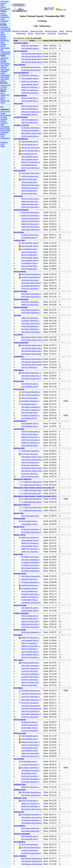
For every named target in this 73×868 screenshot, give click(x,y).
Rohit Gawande (20, 720)
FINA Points (52, 33)
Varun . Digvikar (20, 856)
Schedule (4, 15)
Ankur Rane (18, 103)
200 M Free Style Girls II (30, 212)
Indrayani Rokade (21, 307)
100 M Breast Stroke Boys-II (32, 817)
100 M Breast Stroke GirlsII (31, 348)
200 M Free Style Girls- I (30, 199)
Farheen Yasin (19, 240)
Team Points (5, 69)
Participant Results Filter (5, 28)
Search (3, 7)
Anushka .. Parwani (21, 125)
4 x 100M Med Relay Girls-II (32, 510)
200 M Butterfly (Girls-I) (30, 246)
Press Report (5, 9)
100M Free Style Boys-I (30, 93)
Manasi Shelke (19, 518)
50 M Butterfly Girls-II (29, 404)
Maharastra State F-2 (22, 505)
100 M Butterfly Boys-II (30, 141)
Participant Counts (4, 22)
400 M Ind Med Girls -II (30, 98)
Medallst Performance (5, 63)
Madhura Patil (19, 448)
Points (62, 31)
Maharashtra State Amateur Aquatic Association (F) (34, 488)
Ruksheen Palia (20, 733)
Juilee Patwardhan (21, 343)
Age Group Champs (4, 66)
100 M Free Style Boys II (30, 151)
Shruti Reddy (19, 759)
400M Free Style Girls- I (30, 176)
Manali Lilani (19, 513)
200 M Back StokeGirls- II (31, 310)
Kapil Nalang (19, 370)
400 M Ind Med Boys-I (29, 643)
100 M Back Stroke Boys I (31, 323)
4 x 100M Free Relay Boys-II (32, 482)
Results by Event (37, 31)
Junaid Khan (19, 356)
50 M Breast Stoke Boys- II (31, 529)
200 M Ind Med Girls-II (30, 398)
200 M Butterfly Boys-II (30, 144)
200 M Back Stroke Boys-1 (31, 294)
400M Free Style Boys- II (31, 437)
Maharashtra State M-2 (22, 479)
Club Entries (5, 127)
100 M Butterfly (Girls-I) (30, 243)
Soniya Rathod (19, 826)
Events (3, 13)
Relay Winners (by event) (5, 101)
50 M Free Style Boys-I (30, 725)
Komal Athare (19, 389)
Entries (31, 33)
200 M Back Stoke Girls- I (31, 173)
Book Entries (5, 129)
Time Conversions (5, 137)
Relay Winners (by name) (5, 95)
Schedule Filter (4, 124)
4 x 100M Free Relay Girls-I (32, 490)
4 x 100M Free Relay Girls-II (32, 507)
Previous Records (4, 88)
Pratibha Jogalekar (21, 613)
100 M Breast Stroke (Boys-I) (32, 54)
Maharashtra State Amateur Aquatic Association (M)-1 (35, 496)
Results (3, 38)
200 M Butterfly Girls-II (30, 739)
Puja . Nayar (18, 660)
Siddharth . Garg (20, 798)
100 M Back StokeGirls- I (31, 560)
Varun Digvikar (19, 842)
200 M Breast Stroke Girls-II (32, 133)
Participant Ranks (4, 133)
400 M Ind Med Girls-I (29, 179)
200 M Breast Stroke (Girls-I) (32, 337)
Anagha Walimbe (20, 95)
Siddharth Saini (20, 790)
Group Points (40, 33)
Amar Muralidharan (21, 73)
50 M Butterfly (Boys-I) (30, 588)
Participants (5, 17)
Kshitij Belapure (20, 421)
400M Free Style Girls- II (30, 215)
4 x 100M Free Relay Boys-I (32, 499)
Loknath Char (19, 429)
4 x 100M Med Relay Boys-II (32, 485)
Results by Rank (51, 31)
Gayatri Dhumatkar (21, 299)
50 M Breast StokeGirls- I (31, 451)
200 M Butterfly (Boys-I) (30, 48)
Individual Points (4, 72)
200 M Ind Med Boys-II (30, 106)
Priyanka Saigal (20, 630)
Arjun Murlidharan (21, 139)
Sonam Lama (19, 812)
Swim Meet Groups (5, 2)
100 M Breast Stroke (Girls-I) (32, 457)
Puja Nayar (18, 635)
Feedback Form (4, 143)
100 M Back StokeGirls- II (31, 230)
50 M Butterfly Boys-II (29, 114)
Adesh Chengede (20, 51)
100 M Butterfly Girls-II (30, 736)
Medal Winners (3, 36)
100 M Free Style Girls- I (30, 462)
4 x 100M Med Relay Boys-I (32, 502)
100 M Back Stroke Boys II (31, 274)
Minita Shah (18, 554)
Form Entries (5, 130)
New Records (5, 85)
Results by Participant (20, 31)
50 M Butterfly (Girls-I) (29, 249)
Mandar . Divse (19, 535)
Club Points (5, 77)
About (3, 146)
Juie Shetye (18, 335)
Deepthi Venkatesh (21, 210)
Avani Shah (18, 196)
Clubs (3, 19)
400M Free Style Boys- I (30, 46)
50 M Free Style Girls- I (30, 454)
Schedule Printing (4, 120)
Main (2, 5)
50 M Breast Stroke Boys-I (31, 67)
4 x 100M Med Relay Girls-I (31, 493)
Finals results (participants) (5, 53)
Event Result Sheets (5, 112)
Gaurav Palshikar (20, 291)
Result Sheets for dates (6, 116)
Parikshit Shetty (20, 573)
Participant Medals (4, 59)
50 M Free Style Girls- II (30, 136)
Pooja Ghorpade (20, 605)
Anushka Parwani (21, 117)
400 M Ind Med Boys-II (30, 434)
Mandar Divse (19, 527)
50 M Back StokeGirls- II (30, 401)
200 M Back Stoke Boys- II (31, 112)
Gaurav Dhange (20, 271)
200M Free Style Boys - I (31, 75)
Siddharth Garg (20, 784)
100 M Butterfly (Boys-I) (30, 640)
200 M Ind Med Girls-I (29, 182)
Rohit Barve (18, 688)
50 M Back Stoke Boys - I (31, 321)
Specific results (3, 45)
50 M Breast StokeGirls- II (31, 128)
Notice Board (63, 33)
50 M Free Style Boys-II (30, 235)
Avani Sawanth (19, 170)
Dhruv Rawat (19, 232)
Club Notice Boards (5, 80)
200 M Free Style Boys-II (31, 148)
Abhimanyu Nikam (21, 43)
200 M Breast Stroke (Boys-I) (32, 56)
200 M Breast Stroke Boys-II (32, 809)
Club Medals (5, 75)
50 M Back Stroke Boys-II (31, 277)
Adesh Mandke (19, 65)
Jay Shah (17, 315)
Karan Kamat (19, 381)
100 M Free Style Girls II (30, 218)
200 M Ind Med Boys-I (29, 367)
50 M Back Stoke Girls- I (30, 557)
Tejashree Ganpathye (22, 834)
